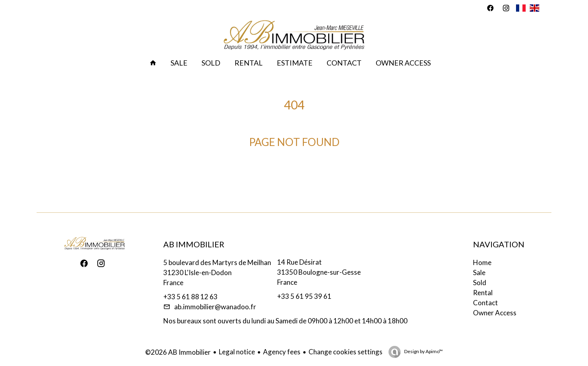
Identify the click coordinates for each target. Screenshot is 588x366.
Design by (423, 351)
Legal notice (237, 352)
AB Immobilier (194, 244)
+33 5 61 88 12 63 (190, 297)
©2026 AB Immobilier (178, 352)
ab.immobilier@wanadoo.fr (215, 307)
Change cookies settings (345, 352)
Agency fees (282, 352)
